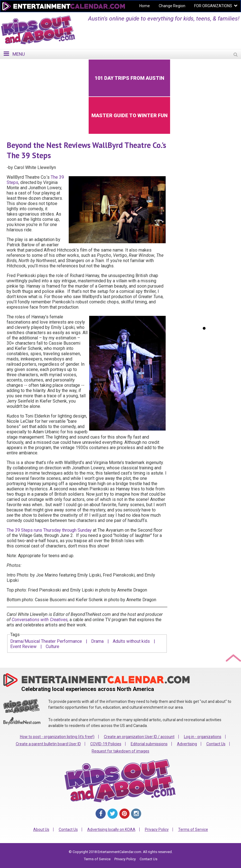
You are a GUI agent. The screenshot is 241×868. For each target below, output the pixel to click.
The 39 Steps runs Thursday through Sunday (49, 530)
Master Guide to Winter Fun (130, 115)
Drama (97, 641)
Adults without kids (131, 641)
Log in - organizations (203, 737)
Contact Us (216, 744)
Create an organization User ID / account (139, 737)
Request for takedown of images (121, 751)
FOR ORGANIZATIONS (213, 6)
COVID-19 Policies (106, 744)
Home (145, 6)
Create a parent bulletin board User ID (48, 744)
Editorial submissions (149, 744)
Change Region (172, 6)
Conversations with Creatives (40, 620)
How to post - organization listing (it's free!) (57, 737)
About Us (41, 829)
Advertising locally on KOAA (111, 829)
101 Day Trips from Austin (130, 78)
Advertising (187, 744)
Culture (52, 646)
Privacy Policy (157, 829)
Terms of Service (193, 829)
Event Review (23, 646)
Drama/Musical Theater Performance (46, 641)
